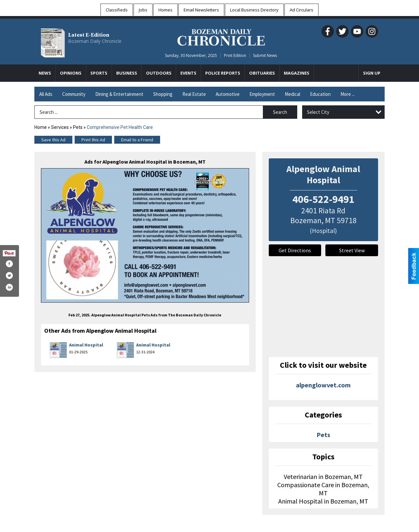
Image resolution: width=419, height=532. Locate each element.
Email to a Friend (137, 140)
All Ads (46, 94)
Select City (318, 112)
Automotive (228, 94)
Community (74, 94)
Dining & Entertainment (119, 94)
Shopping (163, 94)
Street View (352, 250)
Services (60, 127)
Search (280, 112)
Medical (292, 94)
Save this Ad (53, 140)
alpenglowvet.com (323, 385)
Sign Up (372, 73)
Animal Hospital (86, 345)
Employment (262, 94)
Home (41, 127)
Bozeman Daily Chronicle (95, 41)
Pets (78, 127)
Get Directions (295, 250)
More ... (348, 94)
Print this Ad (93, 140)
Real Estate (194, 94)
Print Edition (235, 55)
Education (320, 94)
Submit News (265, 55)
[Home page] (221, 36)
